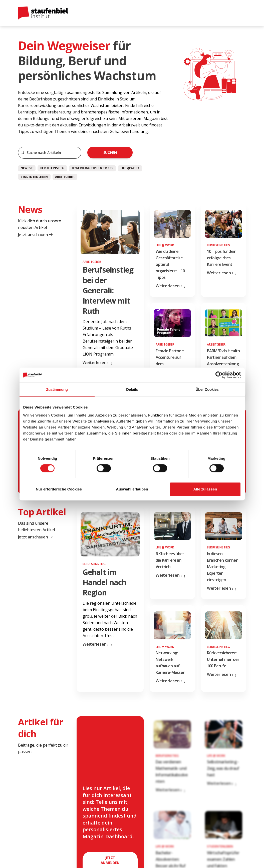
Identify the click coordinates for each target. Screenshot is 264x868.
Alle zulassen (205, 489)
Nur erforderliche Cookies (59, 489)
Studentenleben (34, 177)
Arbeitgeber (65, 177)
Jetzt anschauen (35, 235)
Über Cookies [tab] (207, 389)
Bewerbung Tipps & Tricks (92, 168)
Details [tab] (132, 389)
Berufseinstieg (52, 168)
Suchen (110, 153)
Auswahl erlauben (132, 489)
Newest (27, 168)
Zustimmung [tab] (57, 389)
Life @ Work (130, 168)
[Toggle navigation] (240, 13)
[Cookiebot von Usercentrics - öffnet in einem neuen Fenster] (219, 375)
